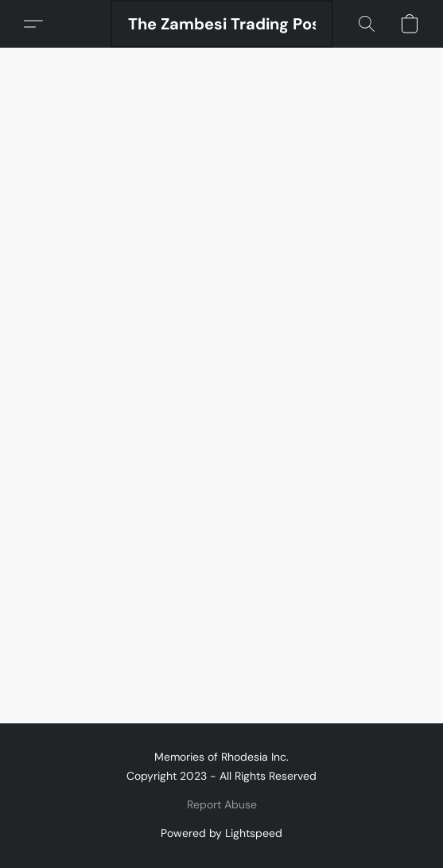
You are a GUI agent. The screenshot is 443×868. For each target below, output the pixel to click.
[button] (222, 24)
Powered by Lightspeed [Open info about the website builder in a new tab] (221, 833)
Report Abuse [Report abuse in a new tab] (222, 804)
